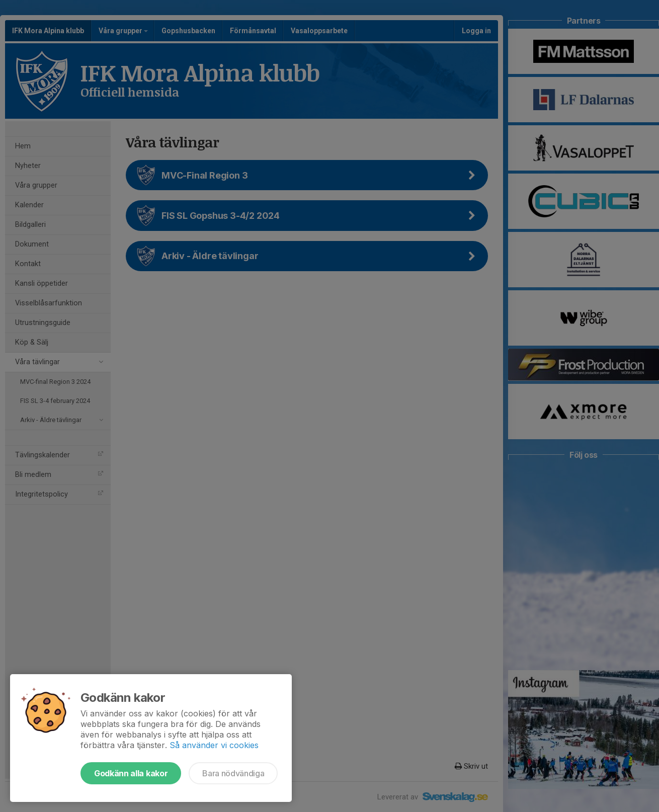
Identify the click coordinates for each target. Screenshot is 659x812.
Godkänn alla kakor (131, 773)
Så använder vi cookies (214, 745)
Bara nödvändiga (233, 773)
